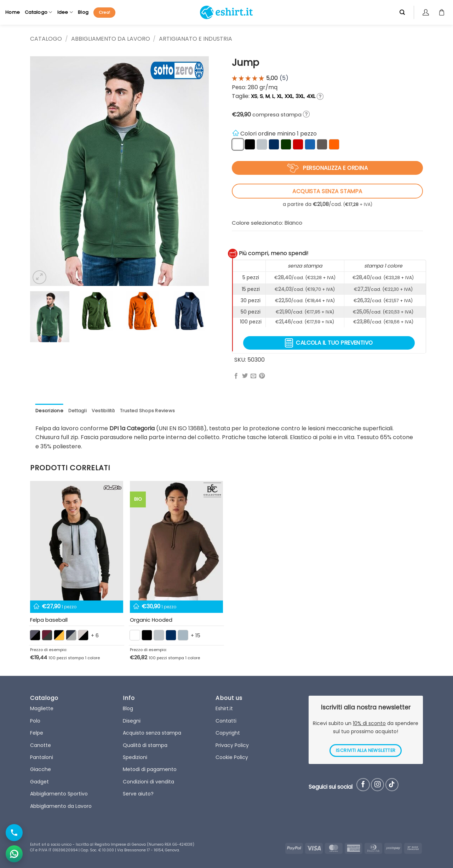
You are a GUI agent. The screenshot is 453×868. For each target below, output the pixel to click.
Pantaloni (42, 757)
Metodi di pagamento (150, 769)
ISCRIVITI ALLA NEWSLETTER (366, 750)
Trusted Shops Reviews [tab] (147, 411)
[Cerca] (402, 12)
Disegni (132, 721)
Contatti (226, 721)
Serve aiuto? (138, 794)
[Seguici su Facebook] (363, 785)
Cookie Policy (232, 757)
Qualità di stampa (145, 745)
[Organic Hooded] (176, 541)
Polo (35, 721)
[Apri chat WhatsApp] (14, 854)
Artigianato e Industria (196, 39)
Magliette (42, 708)
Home (13, 12)
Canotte (41, 745)
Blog (83, 12)
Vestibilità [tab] (103, 411)
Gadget (39, 782)
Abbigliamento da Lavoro (111, 39)
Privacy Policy (232, 745)
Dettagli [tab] (78, 411)
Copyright (228, 733)
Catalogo (39, 12)
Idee (65, 12)
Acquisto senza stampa (152, 733)
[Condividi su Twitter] (245, 376)
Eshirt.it (224, 708)
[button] (39, 277)
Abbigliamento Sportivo (59, 794)
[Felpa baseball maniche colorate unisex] (77, 541)
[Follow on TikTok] (392, 785)
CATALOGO (46, 39)
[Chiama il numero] (14, 833)
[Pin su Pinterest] (262, 376)
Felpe (37, 733)
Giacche (41, 769)
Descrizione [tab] (49, 411)
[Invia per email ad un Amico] (253, 376)
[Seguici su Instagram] (377, 785)
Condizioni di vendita (148, 782)
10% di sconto (369, 723)
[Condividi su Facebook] (236, 376)
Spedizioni (135, 757)
